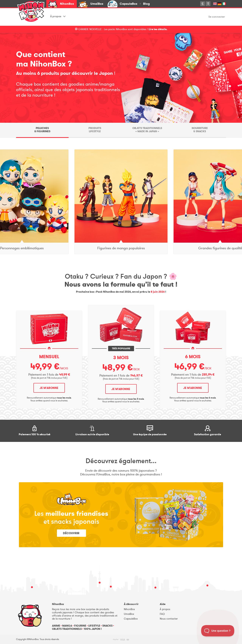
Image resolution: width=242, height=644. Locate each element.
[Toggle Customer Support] (218, 631)
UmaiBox (97, 4)
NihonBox (67, 4)
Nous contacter (169, 619)
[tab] (42, 130)
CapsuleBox (128, 4)
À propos (58, 16)
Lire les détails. (158, 29)
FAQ (162, 614)
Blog (146, 4)
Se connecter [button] (217, 17)
